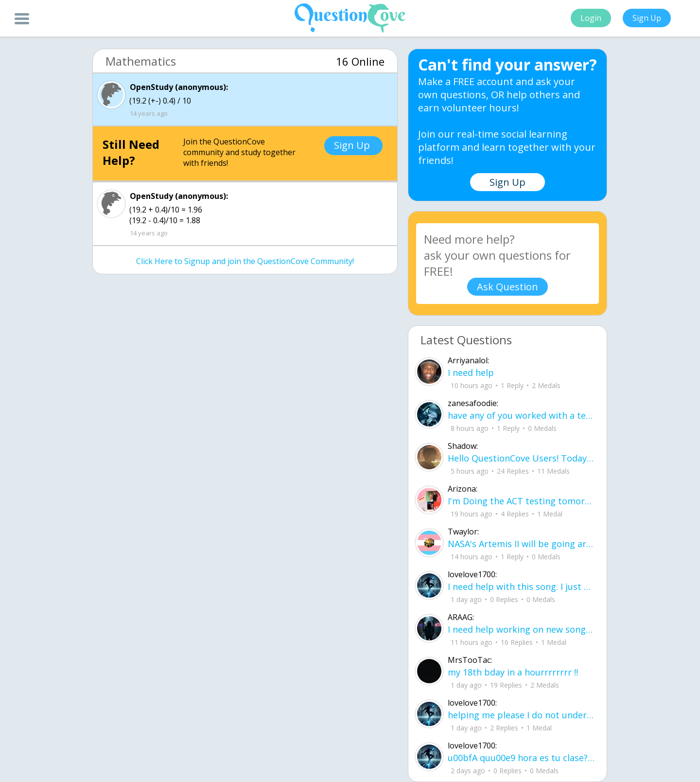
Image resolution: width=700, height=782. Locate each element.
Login (591, 18)
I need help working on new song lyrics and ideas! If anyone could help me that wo (521, 629)
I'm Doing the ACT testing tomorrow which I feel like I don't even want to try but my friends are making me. (521, 501)
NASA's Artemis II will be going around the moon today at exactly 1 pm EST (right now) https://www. (521, 544)
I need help (471, 373)
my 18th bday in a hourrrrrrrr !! (513, 672)
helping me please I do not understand (521, 715)
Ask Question (507, 287)
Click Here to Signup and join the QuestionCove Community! (245, 261)
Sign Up (647, 18)
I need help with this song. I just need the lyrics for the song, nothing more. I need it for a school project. (521, 586)
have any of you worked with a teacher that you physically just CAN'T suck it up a (521, 415)
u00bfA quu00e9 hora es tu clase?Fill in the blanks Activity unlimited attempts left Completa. (521, 758)
